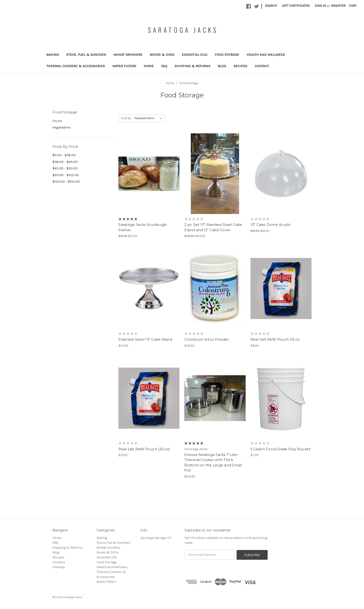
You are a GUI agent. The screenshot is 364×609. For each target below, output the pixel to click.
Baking (53, 55)
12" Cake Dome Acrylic (271, 225)
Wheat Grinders (128, 55)
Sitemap (59, 567)
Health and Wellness (266, 55)
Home (149, 66)
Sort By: (126, 118)
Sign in (320, 6)
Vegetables (62, 127)
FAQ (164, 66)
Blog (222, 66)
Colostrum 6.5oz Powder (207, 339)
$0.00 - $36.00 (64, 155)
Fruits (57, 121)
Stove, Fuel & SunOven (86, 55)
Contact (262, 66)
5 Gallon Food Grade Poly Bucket (281, 449)
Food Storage (227, 55)
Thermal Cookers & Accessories (76, 66)
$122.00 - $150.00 (66, 181)
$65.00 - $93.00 (65, 168)
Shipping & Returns (192, 66)
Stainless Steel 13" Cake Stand (145, 339)
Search (271, 6)
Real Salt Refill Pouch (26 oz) (144, 449)
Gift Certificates (296, 6)
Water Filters (124, 66)
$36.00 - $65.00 (65, 162)
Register (338, 6)
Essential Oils (195, 55)
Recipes (240, 66)
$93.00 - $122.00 (66, 175)
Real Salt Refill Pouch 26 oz (275, 339)
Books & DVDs (162, 55)
